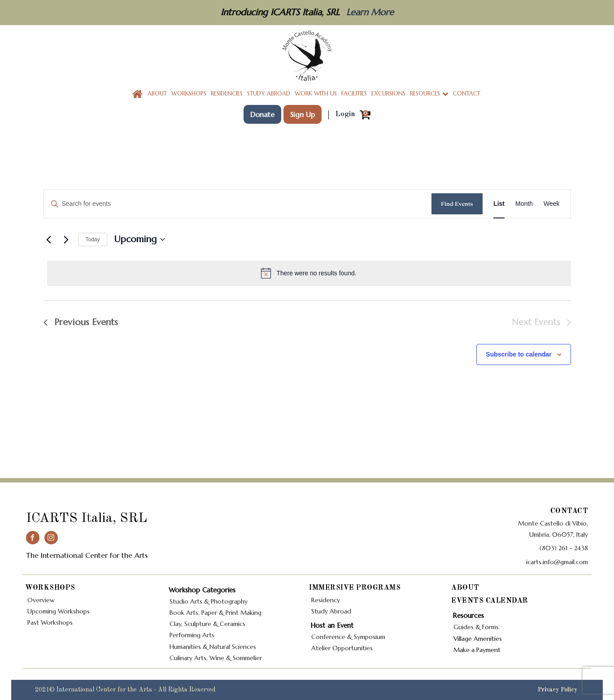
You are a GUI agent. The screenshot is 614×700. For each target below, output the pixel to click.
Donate (262, 114)
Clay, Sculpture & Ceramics (207, 624)
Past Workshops (50, 622)
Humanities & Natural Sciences (213, 647)
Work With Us (316, 93)
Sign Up (303, 114)
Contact (467, 93)
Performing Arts (193, 635)
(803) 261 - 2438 (564, 548)
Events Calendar (490, 601)
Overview (41, 600)
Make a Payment (477, 650)
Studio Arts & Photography (209, 601)
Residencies (227, 93)
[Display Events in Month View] (524, 204)
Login (345, 114)
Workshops (189, 93)
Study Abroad (269, 93)
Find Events (457, 204)
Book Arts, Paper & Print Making (216, 613)
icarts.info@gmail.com (557, 562)
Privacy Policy (558, 690)
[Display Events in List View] (499, 204)
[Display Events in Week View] (552, 204)
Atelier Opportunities (342, 648)
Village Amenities (479, 639)
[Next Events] (66, 239)
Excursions (388, 93)
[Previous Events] (49, 239)
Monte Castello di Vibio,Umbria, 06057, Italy (553, 529)
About (157, 93)
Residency (326, 600)
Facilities (354, 93)
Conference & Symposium (348, 637)
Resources (429, 93)
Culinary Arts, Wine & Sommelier (216, 658)
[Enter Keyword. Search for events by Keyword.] (238, 204)
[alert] (309, 273)
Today (93, 239)
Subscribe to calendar (518, 354)
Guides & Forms (476, 627)
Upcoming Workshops (59, 611)
